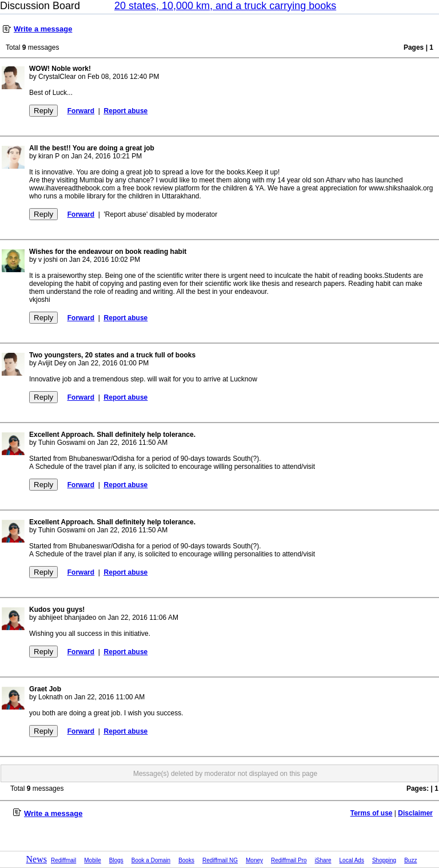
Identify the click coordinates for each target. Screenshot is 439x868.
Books (186, 860)
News (37, 859)
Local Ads (352, 860)
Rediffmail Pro (289, 860)
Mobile (92, 860)
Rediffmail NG (220, 860)
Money (254, 860)
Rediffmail (63, 860)
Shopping (384, 860)
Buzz (410, 860)
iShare (323, 860)
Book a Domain (151, 860)
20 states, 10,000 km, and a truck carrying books (225, 6)
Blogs (116, 860)
